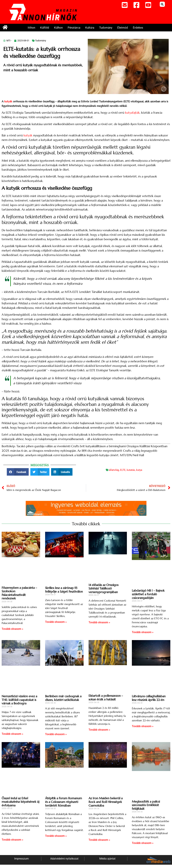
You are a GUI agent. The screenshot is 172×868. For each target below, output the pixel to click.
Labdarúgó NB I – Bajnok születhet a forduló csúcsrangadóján (148, 594)
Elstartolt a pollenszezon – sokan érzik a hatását (106, 697)
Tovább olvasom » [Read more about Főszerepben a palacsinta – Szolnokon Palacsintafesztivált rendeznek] (12, 629)
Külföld (45, 28)
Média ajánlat (107, 859)
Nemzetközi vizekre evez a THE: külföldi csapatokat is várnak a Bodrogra (19, 700)
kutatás (131, 470)
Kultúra (90, 28)
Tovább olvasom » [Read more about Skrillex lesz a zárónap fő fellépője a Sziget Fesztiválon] (56, 622)
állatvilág (114, 470)
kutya (139, 470)
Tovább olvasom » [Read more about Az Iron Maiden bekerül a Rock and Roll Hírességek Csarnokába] (99, 840)
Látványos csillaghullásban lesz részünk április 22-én (149, 698)
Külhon (58, 28)
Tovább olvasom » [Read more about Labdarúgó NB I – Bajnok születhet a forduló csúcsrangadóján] (143, 632)
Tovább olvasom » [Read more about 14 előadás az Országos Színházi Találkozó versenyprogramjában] (99, 622)
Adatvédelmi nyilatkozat (64, 859)
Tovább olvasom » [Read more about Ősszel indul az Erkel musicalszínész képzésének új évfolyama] (12, 840)
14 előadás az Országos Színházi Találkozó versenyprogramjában (103, 588)
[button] (162, 4)
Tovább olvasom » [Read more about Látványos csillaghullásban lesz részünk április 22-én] (143, 726)
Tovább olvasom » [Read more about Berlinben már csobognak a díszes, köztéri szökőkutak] (56, 734)
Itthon (31, 28)
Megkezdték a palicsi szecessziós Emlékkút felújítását (146, 805)
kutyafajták (132, 113)
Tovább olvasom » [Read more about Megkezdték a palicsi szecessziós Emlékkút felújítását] (143, 843)
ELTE (123, 470)
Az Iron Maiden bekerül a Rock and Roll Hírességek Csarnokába (106, 802)
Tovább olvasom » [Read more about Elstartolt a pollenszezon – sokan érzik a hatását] (99, 730)
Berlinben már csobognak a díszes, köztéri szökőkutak (63, 698)
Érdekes (138, 28)
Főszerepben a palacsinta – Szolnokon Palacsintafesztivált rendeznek (19, 593)
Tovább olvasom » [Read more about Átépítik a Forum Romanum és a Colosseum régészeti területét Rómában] (56, 836)
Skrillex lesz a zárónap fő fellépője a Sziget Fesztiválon (64, 590)
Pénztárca (74, 28)
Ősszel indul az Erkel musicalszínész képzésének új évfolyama (20, 802)
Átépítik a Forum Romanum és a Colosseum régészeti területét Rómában (64, 802)
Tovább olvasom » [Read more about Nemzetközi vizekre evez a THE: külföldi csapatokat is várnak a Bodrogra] (12, 734)
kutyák (8, 101)
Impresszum (21, 859)
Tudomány (106, 28)
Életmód (123, 28)
